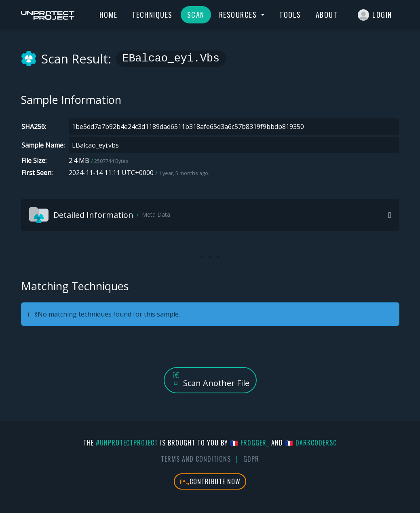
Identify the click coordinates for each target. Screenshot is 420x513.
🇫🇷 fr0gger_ (250, 443)
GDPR (251, 459)
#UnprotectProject (127, 443)
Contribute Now (210, 481)
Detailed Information (100, 215)
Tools (290, 15)
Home (109, 15)
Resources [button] (239, 15)
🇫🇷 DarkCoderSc (311, 443)
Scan (196, 15)
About (327, 15)
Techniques (152, 15)
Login (375, 15)
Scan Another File (210, 380)
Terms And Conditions (196, 459)
